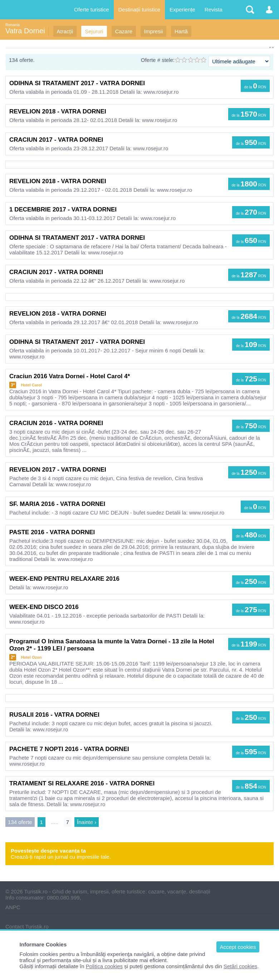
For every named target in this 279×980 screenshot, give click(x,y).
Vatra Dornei (25, 31)
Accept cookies (238, 947)
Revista (214, 9)
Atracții (65, 31)
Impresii (154, 31)
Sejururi (94, 31)
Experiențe (182, 9)
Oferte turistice (92, 9)
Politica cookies (104, 966)
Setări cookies (240, 966)
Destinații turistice (139, 9)
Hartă (181, 31)
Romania (13, 25)
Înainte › (87, 822)
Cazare (124, 31)
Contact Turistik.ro (27, 927)
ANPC (13, 907)
